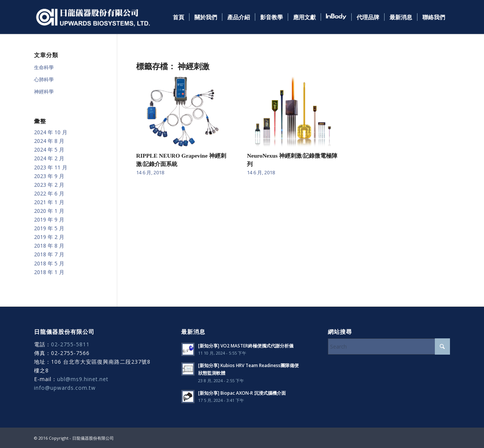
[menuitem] (178, 17)
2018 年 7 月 (49, 254)
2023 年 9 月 (49, 176)
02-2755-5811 (70, 344)
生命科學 (44, 67)
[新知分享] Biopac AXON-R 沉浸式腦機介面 (242, 393)
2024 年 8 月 (49, 141)
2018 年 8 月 (49, 246)
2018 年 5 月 (49, 263)
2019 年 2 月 (49, 237)
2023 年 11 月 (51, 167)
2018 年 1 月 (49, 272)
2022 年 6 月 (49, 193)
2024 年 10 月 (51, 132)
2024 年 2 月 (49, 158)
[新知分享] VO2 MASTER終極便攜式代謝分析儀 (246, 346)
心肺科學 (44, 79)
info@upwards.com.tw (65, 388)
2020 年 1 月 (49, 211)
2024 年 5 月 (49, 150)
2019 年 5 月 (49, 228)
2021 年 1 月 (49, 202)
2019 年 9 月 (49, 219)
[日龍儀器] (93, 17)
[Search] (389, 346)
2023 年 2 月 (49, 185)
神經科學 (44, 91)
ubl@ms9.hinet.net (83, 379)
